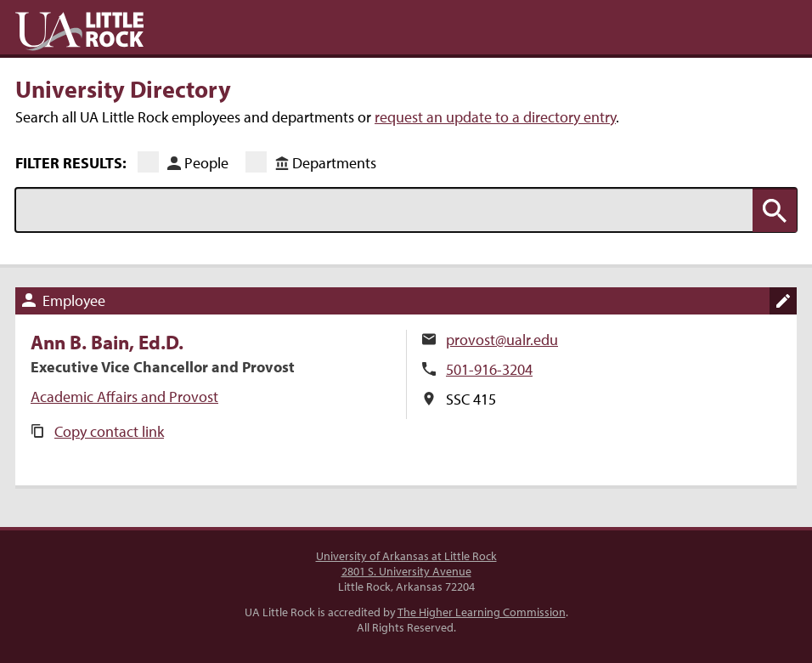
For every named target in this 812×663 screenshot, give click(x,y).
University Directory (123, 88)
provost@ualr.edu (502, 340)
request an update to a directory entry (495, 117)
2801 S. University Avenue (406, 571)
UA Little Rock (79, 31)
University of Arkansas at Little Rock (406, 556)
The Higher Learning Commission (482, 612)
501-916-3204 (489, 369)
